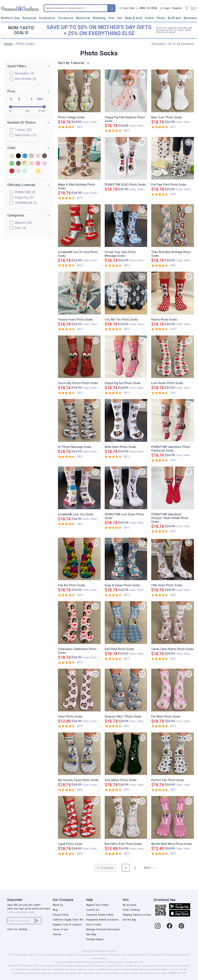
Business (190, 18)
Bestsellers (25, 73)
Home (149, 18)
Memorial (83, 18)
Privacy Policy (61, 915)
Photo (161, 18)
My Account (130, 905)
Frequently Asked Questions (102, 920)
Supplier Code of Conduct (67, 925)
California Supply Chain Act (68, 920)
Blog (55, 910)
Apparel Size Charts (97, 905)
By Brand (174, 18)
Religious (29, 18)
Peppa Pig (24, 197)
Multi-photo (26, 135)
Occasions (66, 18)
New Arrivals (26, 79)
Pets (21, 228)
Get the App (129, 920)
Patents (57, 934)
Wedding (99, 18)
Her (120, 18)
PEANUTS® (25, 192)
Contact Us (93, 910)
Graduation (47, 18)
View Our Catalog (17, 929)
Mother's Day (10, 18)
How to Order (94, 925)
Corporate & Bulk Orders (100, 915)
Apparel (23, 223)
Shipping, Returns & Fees (137, 915)
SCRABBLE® (26, 203)
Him (111, 18)
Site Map (91, 934)
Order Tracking (131, 910)
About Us (58, 905)
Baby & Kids (134, 18)
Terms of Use (60, 930)
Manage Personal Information (103, 930)
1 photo (23, 130)
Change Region (95, 939)
